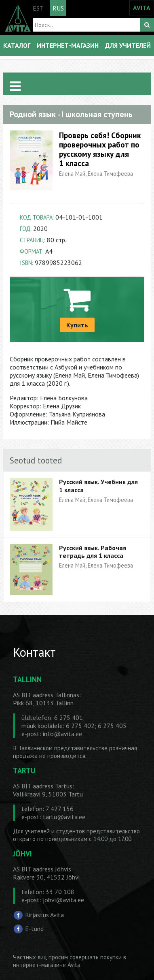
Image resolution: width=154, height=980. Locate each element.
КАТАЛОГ (17, 45)
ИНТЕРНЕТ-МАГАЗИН (68, 45)
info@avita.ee (62, 734)
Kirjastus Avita (44, 915)
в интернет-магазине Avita (70, 961)
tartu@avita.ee (64, 817)
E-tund (34, 928)
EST (38, 8)
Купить (77, 325)
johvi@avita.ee (63, 900)
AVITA (142, 8)
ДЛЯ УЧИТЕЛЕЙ (128, 45)
